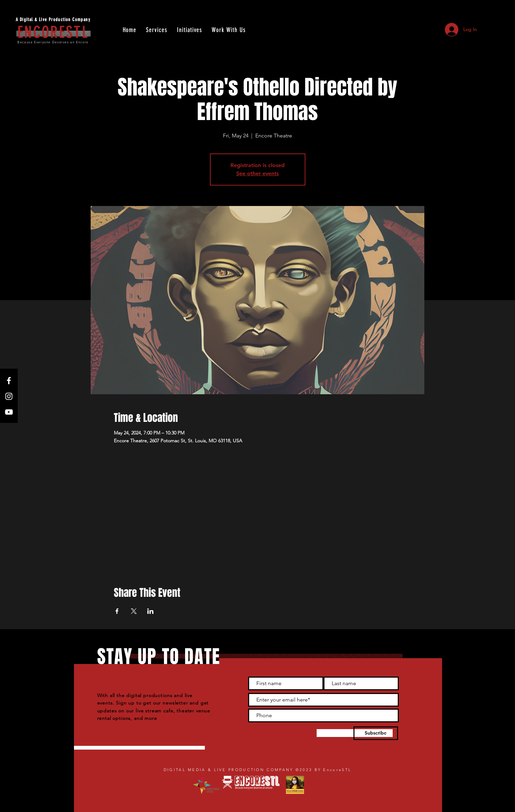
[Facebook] (9, 381)
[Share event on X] (134, 611)
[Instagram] (9, 396)
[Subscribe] (376, 733)
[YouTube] (9, 412)
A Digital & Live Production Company (53, 20)
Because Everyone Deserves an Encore (53, 42)
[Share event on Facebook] (117, 611)
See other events (257, 173)
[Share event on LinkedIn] (150, 611)
